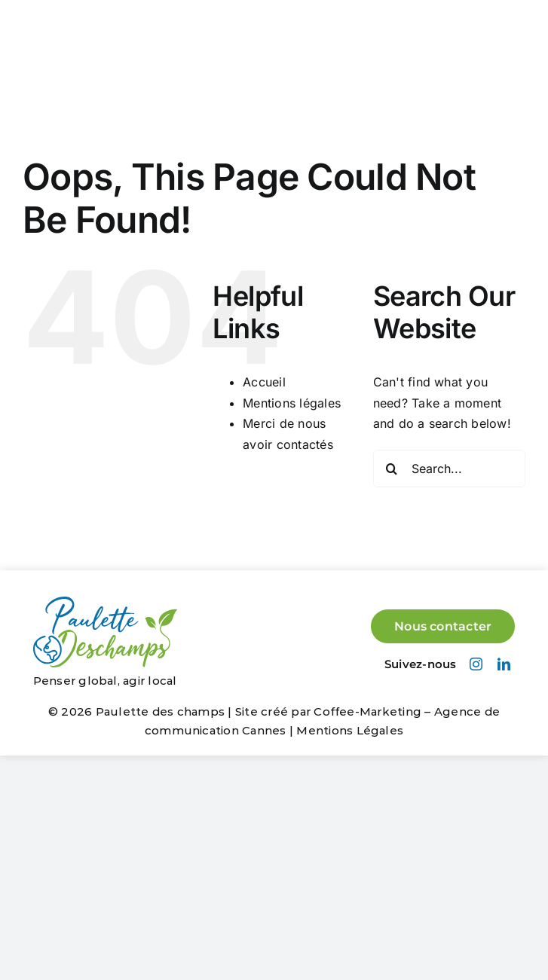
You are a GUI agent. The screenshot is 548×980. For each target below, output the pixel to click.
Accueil (264, 382)
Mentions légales (292, 403)
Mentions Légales (350, 730)
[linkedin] (504, 664)
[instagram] (476, 664)
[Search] (392, 469)
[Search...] (449, 469)
